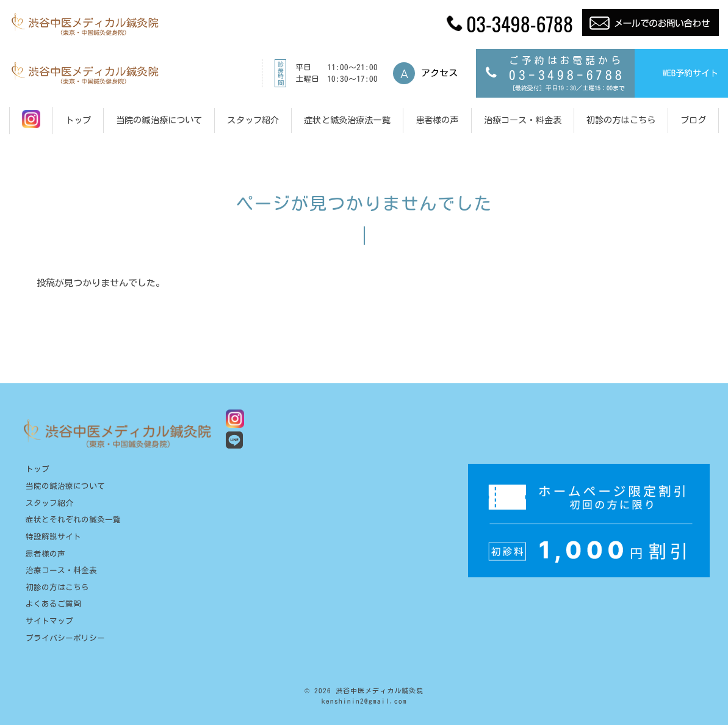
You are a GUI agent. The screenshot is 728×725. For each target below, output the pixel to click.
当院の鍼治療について (65, 486)
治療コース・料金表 (61, 570)
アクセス (439, 73)
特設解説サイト (53, 537)
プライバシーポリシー (65, 638)
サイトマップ (49, 621)
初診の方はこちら (57, 587)
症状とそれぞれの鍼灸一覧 (73, 520)
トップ (38, 469)
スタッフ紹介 (49, 503)
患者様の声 (45, 554)
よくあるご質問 (53, 604)
